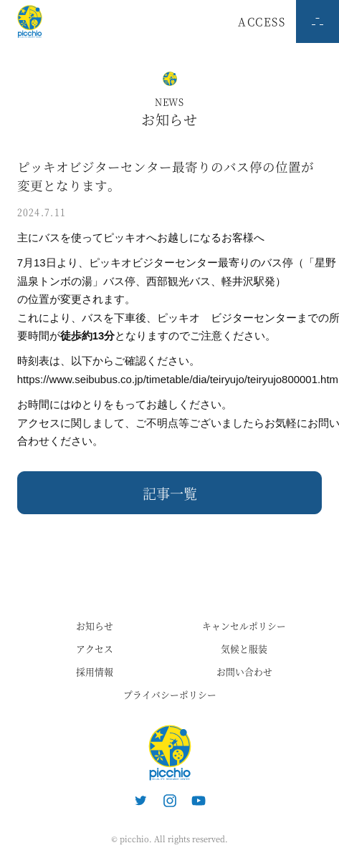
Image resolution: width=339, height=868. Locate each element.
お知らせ (95, 626)
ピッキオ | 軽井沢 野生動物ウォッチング (30, 21)
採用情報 (95, 671)
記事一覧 (170, 493)
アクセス (95, 648)
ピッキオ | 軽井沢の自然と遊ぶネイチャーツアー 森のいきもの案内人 (170, 753)
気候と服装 (244, 648)
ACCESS (262, 21)
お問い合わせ (244, 671)
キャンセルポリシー (244, 626)
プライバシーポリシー (170, 694)
